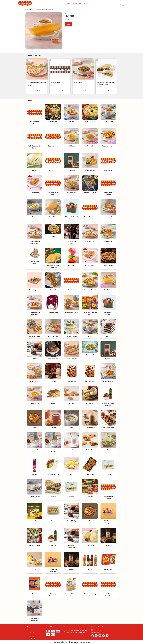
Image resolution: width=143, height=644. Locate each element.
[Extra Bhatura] (60, 69)
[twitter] (104, 636)
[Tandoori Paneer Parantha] (37, 69)
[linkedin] (107, 636)
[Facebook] (93, 636)
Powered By (60, 642)
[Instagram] (96, 636)
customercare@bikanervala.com (100, 630)
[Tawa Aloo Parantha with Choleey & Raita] (106, 69)
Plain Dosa (51, 10)
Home (27, 10)
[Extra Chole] (83, 69)
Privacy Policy (31, 632)
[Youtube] (100, 636)
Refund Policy (31, 636)
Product (33, 10)
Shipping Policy (31, 638)
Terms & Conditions (32, 630)
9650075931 (95, 632)
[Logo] (25, 3)
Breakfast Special (42, 10)
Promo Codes (31, 634)
